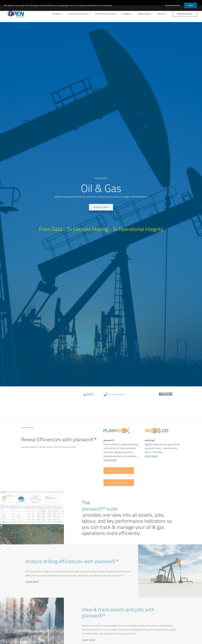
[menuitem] (59, 14)
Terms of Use (109, 642)
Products (58, 14)
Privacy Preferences (172, 5)
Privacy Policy (121, 642)
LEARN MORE (32, 294)
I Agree (191, 5)
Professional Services (107, 14)
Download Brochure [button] (119, 182)
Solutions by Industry (79, 14)
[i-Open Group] (14, 14)
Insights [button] (128, 14)
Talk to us (163, 14)
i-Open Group (145, 14)
